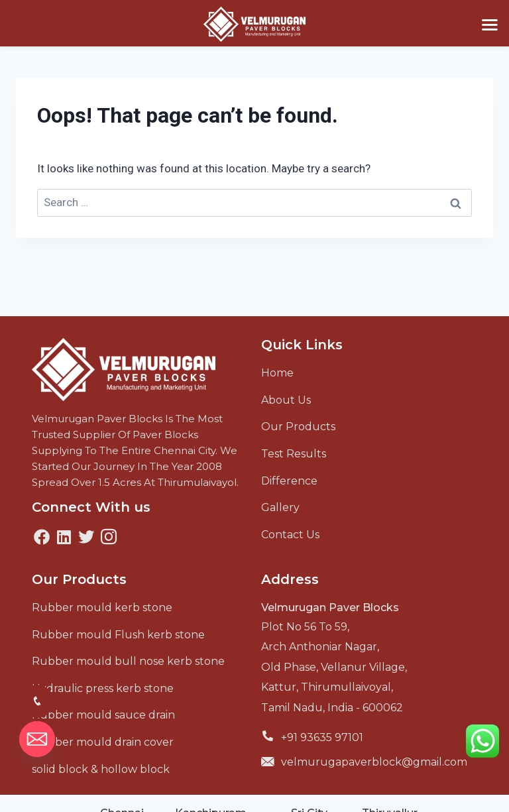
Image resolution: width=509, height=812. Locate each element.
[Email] (37, 739)
